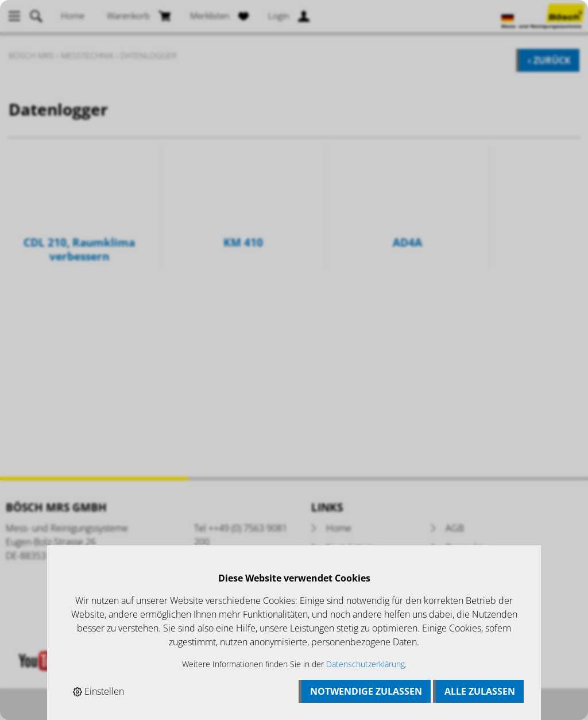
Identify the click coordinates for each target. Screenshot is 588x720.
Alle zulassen (480, 691)
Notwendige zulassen (366, 691)
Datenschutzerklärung (365, 664)
